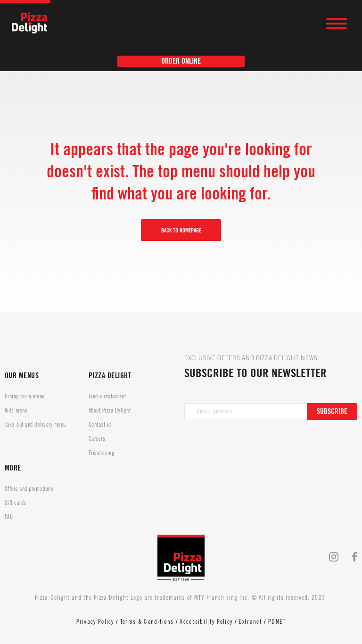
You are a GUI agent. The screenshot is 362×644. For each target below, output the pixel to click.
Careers (97, 439)
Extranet (250, 622)
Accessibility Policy (206, 622)
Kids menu (16, 411)
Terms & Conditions (147, 622)
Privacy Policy (95, 622)
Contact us (100, 425)
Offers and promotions (29, 489)
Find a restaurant (107, 396)
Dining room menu (25, 396)
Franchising (101, 453)
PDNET (277, 622)
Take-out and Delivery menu (35, 425)
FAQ (9, 517)
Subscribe (332, 412)
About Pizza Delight (110, 411)
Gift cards (16, 503)
